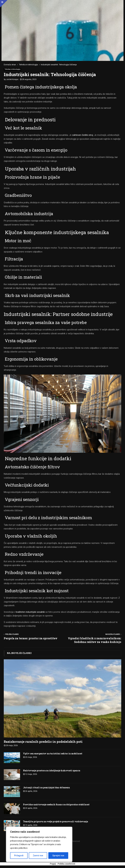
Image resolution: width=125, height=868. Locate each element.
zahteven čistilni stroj (82, 135)
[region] (39, 844)
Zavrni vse (38, 856)
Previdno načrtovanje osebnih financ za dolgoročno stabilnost (56, 804)
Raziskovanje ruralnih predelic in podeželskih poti (43, 742)
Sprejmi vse (58, 856)
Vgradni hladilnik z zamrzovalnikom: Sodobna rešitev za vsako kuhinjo (95, 640)
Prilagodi (19, 856)
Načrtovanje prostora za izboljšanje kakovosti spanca (52, 770)
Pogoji (53, 864)
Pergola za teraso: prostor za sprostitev (31, 638)
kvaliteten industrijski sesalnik (30, 612)
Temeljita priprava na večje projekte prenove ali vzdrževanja (55, 821)
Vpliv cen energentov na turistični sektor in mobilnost (53, 754)
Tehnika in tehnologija (12, 69)
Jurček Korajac (12, 79)
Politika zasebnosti (66, 864)
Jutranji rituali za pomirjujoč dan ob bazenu (46, 787)
